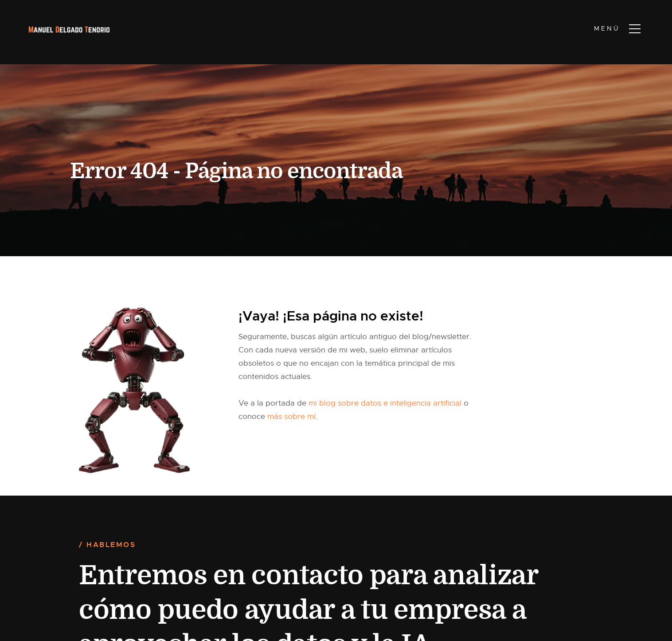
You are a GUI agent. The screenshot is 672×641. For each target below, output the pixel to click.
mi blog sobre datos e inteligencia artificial (385, 403)
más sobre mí (291, 416)
